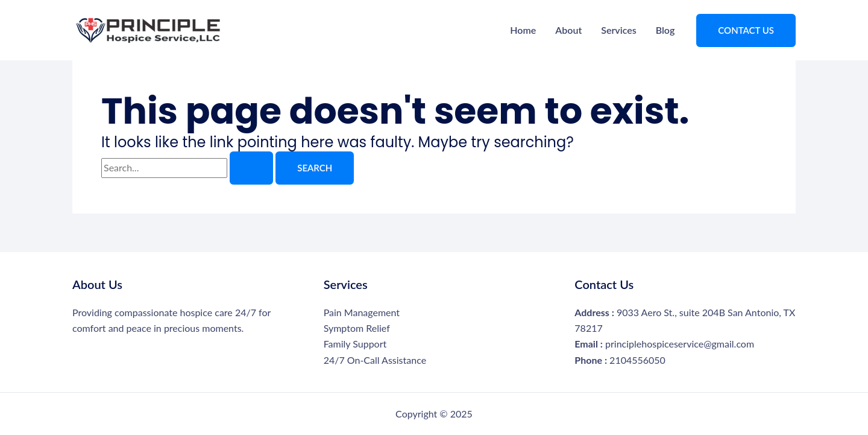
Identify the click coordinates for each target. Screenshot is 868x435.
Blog (665, 30)
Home (523, 30)
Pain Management (362, 312)
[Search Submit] (251, 168)
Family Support (355, 344)
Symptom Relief (357, 328)
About (568, 30)
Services (618, 30)
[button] (746, 30)
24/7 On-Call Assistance (375, 360)
